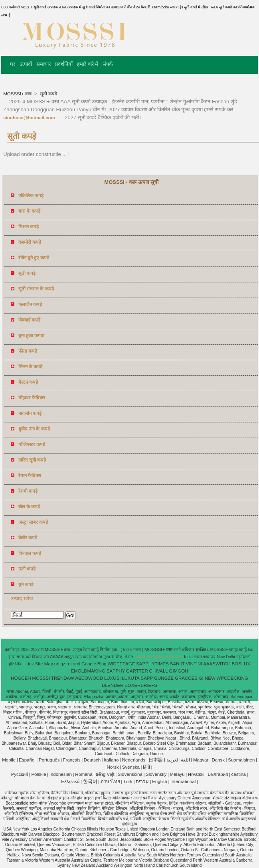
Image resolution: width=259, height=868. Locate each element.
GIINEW (207, 678)
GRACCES (186, 678)
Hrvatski (196, 774)
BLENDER (113, 685)
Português (49, 760)
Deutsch (92, 760)
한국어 (90, 781)
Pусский (20, 774)
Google (89, 664)
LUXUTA (131, 678)
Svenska (131, 767)
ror (69, 664)
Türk (128, 781)
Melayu (177, 774)
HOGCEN (21, 678)
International (183, 781)
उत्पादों (26, 64)
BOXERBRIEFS (141, 685)
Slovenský (156, 774)
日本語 (156, 760)
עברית (142, 781)
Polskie (39, 774)
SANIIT (177, 664)
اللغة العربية (178, 760)
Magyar (201, 760)
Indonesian (61, 774)
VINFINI (194, 664)
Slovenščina (130, 774)
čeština (239, 774)
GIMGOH (178, 671)
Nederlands (133, 760)
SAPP (147, 678)
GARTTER (137, 671)
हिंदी (146, 767)
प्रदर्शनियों (64, 64)
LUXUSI (113, 678)
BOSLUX (241, 664)
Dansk (218, 760)
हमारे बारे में (88, 64)
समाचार (43, 64)
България (218, 774)
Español (27, 760)
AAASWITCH (217, 664)
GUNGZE (164, 678)
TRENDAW (63, 678)
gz (63, 664)
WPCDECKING (232, 678)
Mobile (9, 760)
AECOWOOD (89, 678)
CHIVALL (159, 671)
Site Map (44, 664)
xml (77, 664)
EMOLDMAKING (88, 671)
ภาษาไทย (110, 781)
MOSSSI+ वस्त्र (18, 94)
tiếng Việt (105, 774)
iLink (29, 664)
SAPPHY (116, 671)
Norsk (113, 767)
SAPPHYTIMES (152, 664)
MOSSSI (41, 678)
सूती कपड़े (48, 94)
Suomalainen (241, 760)
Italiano (111, 760)
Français (72, 760)
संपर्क (108, 64)
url (57, 664)
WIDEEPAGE (122, 664)
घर (13, 64)
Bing (102, 664)
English (160, 781)
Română (84, 774)
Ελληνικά (70, 781)
